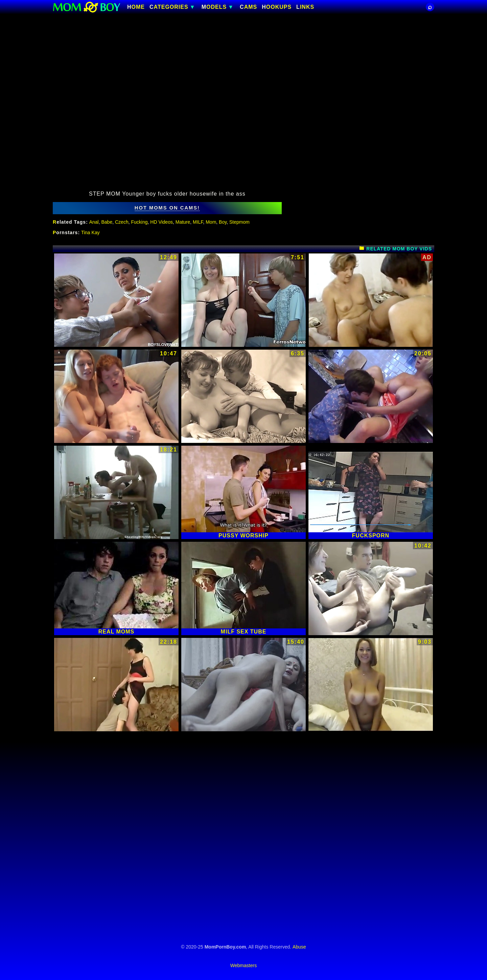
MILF (198, 222)
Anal (94, 222)
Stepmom (239, 222)
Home (136, 7)
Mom (211, 222)
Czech (122, 222)
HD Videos (161, 222)
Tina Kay (90, 232)
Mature (183, 222)
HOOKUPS (277, 7)
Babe (107, 222)
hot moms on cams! (167, 208)
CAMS (248, 7)
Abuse (299, 947)
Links (305, 7)
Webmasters (243, 965)
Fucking (139, 222)
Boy (223, 222)
